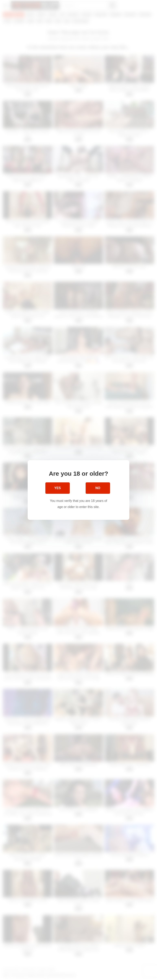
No (98, 488)
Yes (58, 488)
